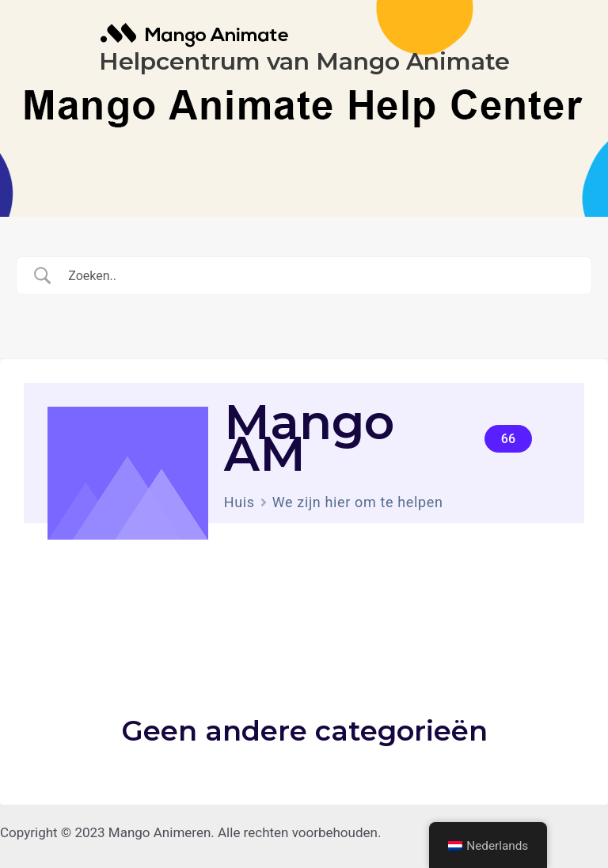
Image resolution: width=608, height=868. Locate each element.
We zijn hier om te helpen (358, 502)
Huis (239, 502)
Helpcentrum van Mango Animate (304, 61)
